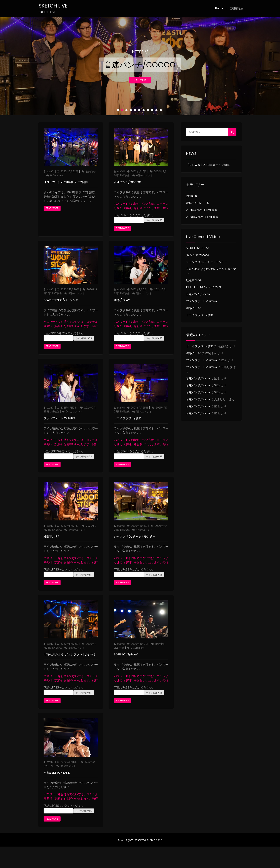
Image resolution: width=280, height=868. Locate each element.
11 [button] (161, 111)
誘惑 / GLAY (122, 300)
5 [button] (136, 111)
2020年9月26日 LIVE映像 (202, 217)
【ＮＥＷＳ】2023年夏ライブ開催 (66, 182)
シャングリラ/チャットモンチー (135, 536)
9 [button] (153, 111)
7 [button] (144, 111)
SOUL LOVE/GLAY (126, 655)
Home (219, 8)
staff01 (51, 171)
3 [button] (127, 111)
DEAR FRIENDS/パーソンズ (61, 300)
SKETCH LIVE (53, 6)
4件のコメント (144, 530)
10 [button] (157, 111)
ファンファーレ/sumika (60, 418)
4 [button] (131, 111)
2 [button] (123, 111)
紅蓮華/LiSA (51, 536)
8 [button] (149, 111)
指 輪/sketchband (57, 773)
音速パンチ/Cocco (128, 182)
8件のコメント (77, 293)
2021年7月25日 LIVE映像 (202, 210)
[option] (140, 66)
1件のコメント (144, 293)
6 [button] (140, 111)
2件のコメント (74, 411)
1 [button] (119, 111)
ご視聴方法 (236, 8)
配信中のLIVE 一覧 (198, 203)
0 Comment (57, 175)
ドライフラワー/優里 (127, 418)
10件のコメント (77, 530)
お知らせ (91, 171)
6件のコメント (144, 175)
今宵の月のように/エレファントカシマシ (70, 655)
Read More (140, 80)
